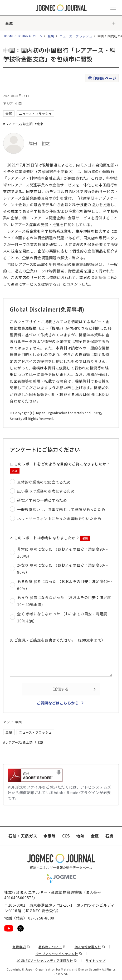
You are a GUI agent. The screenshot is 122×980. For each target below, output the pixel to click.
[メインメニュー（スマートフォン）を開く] (113, 8)
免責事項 (21, 947)
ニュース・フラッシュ (76, 36)
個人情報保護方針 (90, 947)
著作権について (52, 947)
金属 (9, 23)
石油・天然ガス (23, 836)
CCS (66, 836)
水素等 (50, 836)
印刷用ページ (102, 78)
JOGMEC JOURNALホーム (23, 36)
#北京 (39, 124)
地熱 (80, 836)
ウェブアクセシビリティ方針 (59, 954)
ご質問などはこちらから (58, 703)
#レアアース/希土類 (18, 124)
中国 (19, 103)
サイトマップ (96, 960)
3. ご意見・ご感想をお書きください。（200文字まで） (58, 640)
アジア (8, 103)
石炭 (109, 836)
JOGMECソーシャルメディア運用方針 (47, 960)
